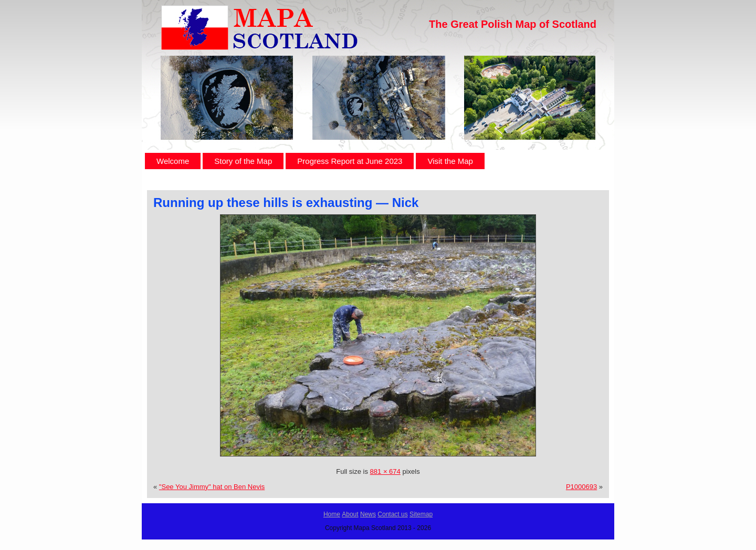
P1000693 (581, 487)
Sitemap (421, 514)
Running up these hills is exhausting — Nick (286, 203)
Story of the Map (243, 161)
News (368, 514)
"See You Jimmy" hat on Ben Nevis (212, 487)
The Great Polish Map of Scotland (513, 24)
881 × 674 (385, 471)
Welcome (173, 161)
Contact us (392, 514)
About (350, 514)
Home (332, 514)
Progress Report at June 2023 (350, 161)
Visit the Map (450, 161)
